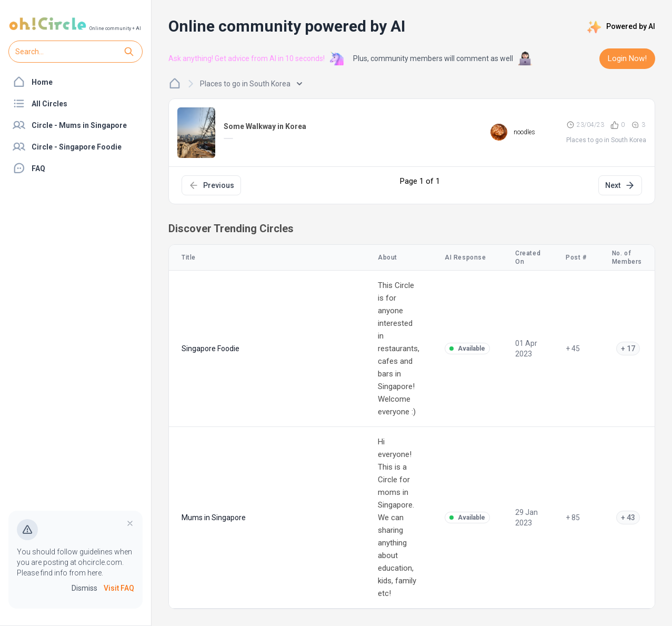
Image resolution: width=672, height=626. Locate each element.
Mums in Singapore (214, 518)
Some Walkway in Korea (265, 126)
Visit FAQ (119, 588)
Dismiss (84, 588)
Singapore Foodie (210, 349)
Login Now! (627, 58)
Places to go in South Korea (251, 84)
